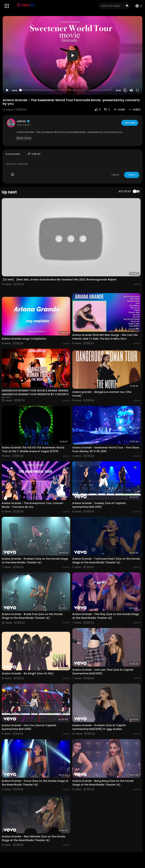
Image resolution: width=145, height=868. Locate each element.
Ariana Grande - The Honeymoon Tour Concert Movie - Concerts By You (33, 505)
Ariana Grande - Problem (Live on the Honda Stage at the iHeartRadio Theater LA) (35, 561)
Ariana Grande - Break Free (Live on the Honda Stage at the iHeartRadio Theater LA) (32, 616)
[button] (138, 6)
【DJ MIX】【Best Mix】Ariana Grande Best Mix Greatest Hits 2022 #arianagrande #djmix (59, 280)
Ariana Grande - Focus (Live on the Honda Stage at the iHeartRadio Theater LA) (35, 783)
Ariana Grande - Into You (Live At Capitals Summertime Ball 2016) (29, 727)
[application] (72, 55)
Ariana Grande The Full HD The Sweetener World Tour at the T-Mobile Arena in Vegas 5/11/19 (33, 449)
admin (23, 121)
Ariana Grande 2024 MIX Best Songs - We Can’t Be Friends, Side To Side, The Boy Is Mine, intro (105, 337)
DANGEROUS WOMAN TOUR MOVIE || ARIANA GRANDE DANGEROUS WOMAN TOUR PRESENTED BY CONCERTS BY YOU (35, 394)
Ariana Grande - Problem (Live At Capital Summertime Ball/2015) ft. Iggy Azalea (99, 727)
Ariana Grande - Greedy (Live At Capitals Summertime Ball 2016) (99, 505)
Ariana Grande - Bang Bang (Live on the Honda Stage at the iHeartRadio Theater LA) (103, 783)
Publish (132, 175)
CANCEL (115, 175)
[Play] (7, 90)
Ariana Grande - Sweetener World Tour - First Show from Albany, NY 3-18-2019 (106, 449)
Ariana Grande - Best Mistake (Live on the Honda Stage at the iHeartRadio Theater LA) (33, 838)
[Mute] (131, 90)
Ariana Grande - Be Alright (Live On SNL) (28, 673)
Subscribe (130, 123)
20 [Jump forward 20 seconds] (125, 90)
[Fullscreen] (137, 90)
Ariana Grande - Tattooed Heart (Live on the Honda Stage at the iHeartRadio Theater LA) (106, 561)
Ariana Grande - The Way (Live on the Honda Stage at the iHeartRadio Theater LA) (106, 616)
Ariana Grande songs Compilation (24, 339)
